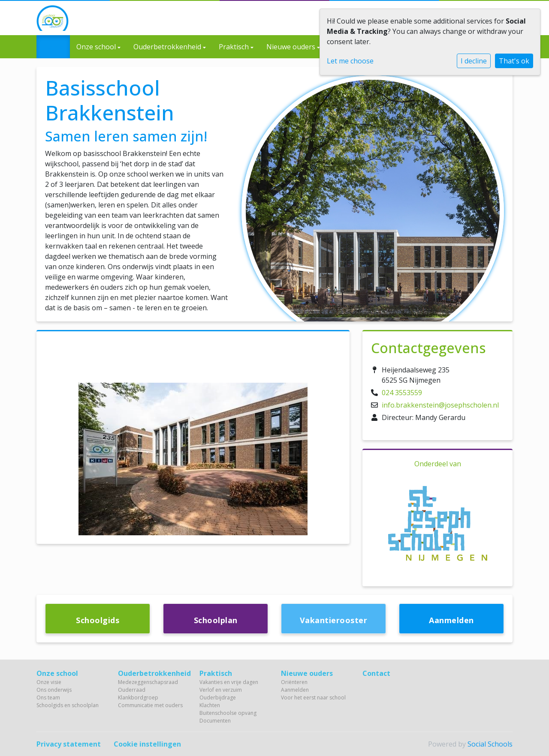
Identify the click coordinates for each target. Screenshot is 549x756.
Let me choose (350, 61)
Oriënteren (294, 682)
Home (53, 47)
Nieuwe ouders (292, 47)
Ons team (48, 697)
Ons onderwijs (54, 690)
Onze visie (49, 682)
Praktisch (235, 47)
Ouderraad (132, 690)
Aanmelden (295, 690)
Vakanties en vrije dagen (229, 682)
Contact (376, 673)
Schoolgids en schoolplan (68, 705)
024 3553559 (402, 393)
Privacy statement (69, 744)
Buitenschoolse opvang (228, 713)
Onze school (97, 47)
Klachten (210, 705)
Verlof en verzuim (221, 690)
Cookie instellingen (147, 744)
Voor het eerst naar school (313, 697)
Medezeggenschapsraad (148, 682)
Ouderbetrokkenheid (168, 47)
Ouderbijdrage (218, 697)
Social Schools (490, 744)
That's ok (514, 61)
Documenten (215, 721)
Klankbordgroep (138, 697)
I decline (474, 61)
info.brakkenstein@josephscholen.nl (440, 405)
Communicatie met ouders (150, 705)
